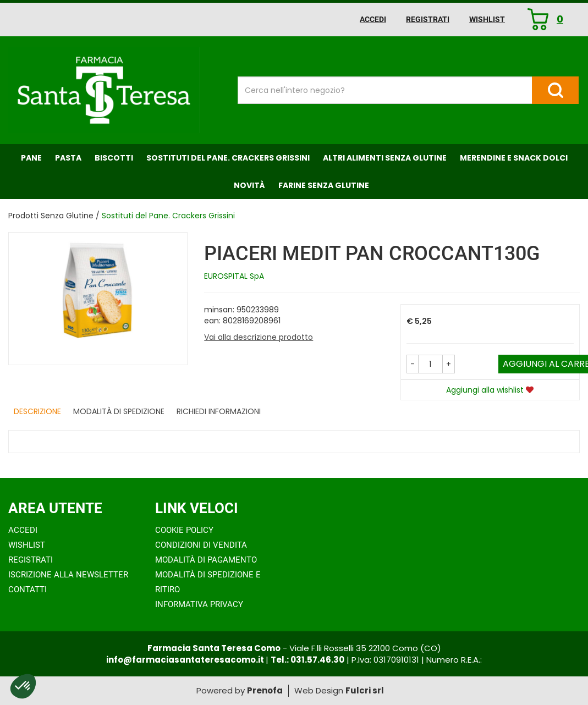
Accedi (373, 19)
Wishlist (487, 19)
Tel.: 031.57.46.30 (307, 660)
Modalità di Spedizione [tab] (119, 411)
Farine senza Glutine (324, 185)
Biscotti (114, 158)
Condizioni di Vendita (201, 545)
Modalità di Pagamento (206, 560)
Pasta (68, 158)
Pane (31, 158)
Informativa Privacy (199, 604)
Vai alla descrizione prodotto (259, 337)
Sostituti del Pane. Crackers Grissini (228, 158)
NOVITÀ (249, 185)
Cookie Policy (184, 530)
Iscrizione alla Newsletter (68, 575)
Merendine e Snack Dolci (514, 158)
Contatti (28, 590)
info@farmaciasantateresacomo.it (186, 660)
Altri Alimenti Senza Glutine (385, 158)
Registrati (428, 19)
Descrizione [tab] (37, 411)
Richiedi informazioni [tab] (219, 411)
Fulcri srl (365, 690)
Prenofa (265, 690)
